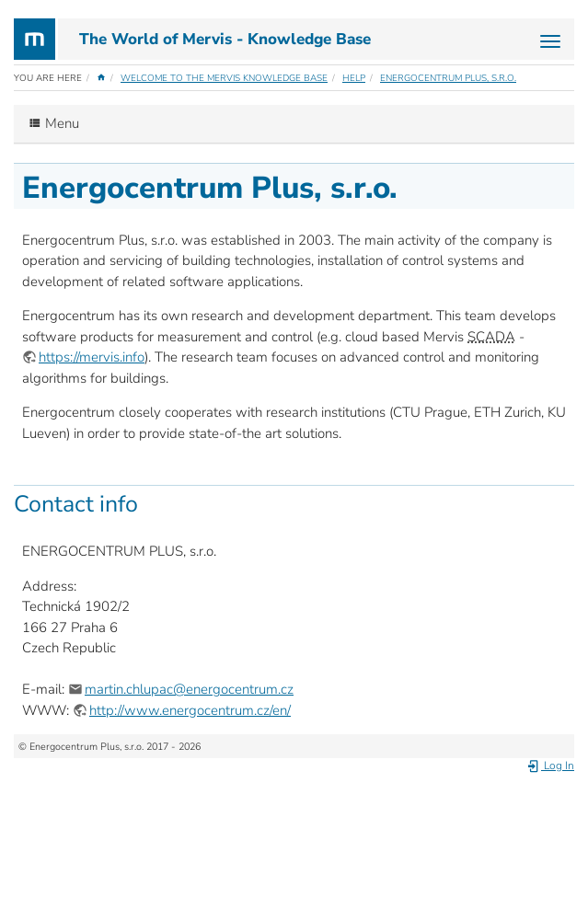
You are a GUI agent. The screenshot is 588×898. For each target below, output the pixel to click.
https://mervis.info (92, 357)
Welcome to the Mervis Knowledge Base (224, 78)
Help (354, 78)
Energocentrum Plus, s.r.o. (448, 78)
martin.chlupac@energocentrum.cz (189, 689)
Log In (550, 766)
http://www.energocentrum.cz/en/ (190, 710)
